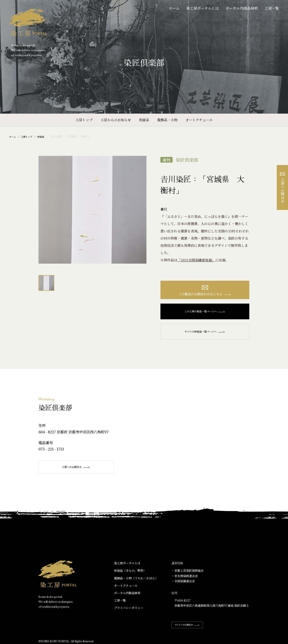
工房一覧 (272, 8)
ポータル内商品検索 (242, 8)
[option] (92, 210)
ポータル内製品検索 (127, 596)
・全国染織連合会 (183, 584)
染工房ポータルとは (202, 8)
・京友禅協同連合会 (185, 578)
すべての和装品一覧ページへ (205, 334)
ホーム (174, 8)
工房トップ (84, 120)
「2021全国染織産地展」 (196, 260)
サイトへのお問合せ (192, 627)
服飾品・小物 (167, 120)
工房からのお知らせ (116, 120)
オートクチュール (199, 120)
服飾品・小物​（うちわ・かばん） (136, 581)
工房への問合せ (282, 188)
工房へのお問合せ (77, 470)
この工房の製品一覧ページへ (205, 314)
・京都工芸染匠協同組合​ (188, 573)
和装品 (144, 120)
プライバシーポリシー (129, 610)
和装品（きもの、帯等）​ (130, 573)
